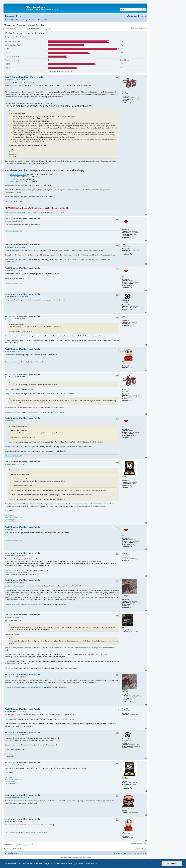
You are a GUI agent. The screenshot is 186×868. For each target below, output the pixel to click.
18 (128, 230)
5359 (129, 600)
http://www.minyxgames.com (13, 232)
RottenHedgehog (127, 808)
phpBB (69, 858)
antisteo (124, 553)
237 (129, 249)
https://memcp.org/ (10, 570)
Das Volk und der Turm (18, 174)
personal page (14, 362)
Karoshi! (13, 177)
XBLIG (56, 213)
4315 (129, 305)
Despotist (125, 709)
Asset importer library (11, 517)
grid (123, 627)
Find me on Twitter (10, 519)
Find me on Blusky (10, 521)
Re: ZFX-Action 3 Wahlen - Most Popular (23, 219)
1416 (129, 481)
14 (128, 630)
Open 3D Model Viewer (35, 213)
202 (129, 366)
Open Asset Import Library (13, 213)
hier (9, 92)
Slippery (13, 181)
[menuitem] (18, 16)
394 (129, 713)
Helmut (124, 245)
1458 (129, 96)
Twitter (45, 362)
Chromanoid (126, 301)
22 (128, 811)
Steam (51, 213)
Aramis (124, 92)
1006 (129, 557)
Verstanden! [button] (172, 864)
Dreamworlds (16, 604)
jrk (123, 227)
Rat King (31, 362)
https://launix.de (10, 572)
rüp (123, 362)
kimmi (124, 476)
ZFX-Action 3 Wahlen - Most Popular (24, 25)
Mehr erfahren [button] (92, 863)
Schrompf (125, 595)
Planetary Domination (17, 179)
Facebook (39, 362)
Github (62, 213)
